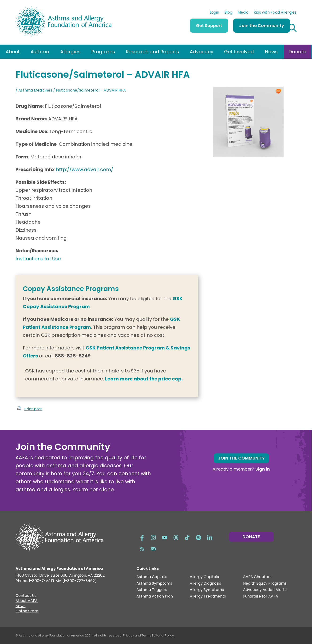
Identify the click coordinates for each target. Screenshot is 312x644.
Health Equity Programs (265, 584)
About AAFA (27, 601)
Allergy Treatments (208, 596)
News (271, 52)
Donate (297, 52)
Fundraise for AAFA (261, 596)
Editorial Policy (163, 635)
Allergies (70, 52)
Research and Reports (152, 52)
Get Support (209, 25)
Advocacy (201, 52)
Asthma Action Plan (155, 596)
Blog (228, 13)
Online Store (27, 612)
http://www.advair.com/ (85, 169)
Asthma (40, 52)
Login (214, 13)
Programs (103, 52)
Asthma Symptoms (154, 584)
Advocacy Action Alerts (265, 590)
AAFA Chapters (257, 577)
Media (243, 13)
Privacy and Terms (137, 635)
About (13, 52)
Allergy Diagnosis (205, 584)
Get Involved (239, 52)
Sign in (263, 469)
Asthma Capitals (152, 577)
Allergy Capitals (204, 577)
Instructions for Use (38, 259)
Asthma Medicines (35, 90)
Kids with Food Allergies (275, 13)
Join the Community (262, 25)
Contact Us (26, 596)
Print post (33, 409)
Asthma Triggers (152, 590)
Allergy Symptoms (207, 590)
